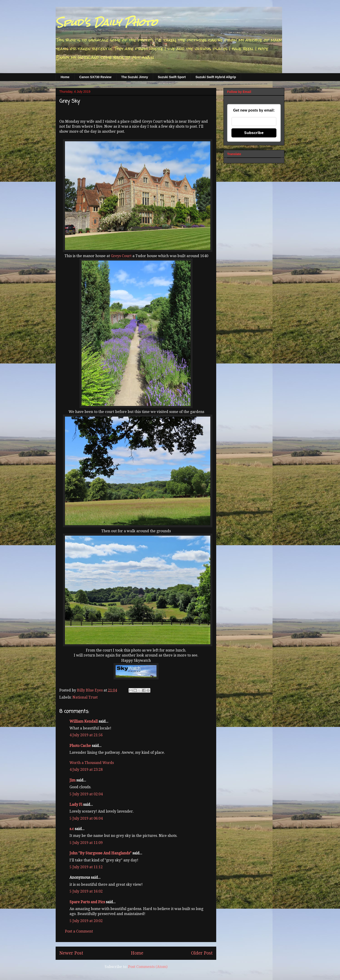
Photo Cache (80, 746)
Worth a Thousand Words (92, 763)
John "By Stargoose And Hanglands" (101, 853)
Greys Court (122, 256)
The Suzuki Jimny (135, 77)
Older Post (202, 953)
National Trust (85, 697)
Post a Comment (79, 931)
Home (65, 77)
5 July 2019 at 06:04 (86, 818)
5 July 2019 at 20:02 (86, 921)
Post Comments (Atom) (148, 967)
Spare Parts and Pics (87, 902)
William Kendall (84, 721)
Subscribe (254, 133)
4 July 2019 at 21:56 (86, 735)
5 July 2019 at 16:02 (86, 891)
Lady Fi (76, 805)
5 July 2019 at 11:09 (86, 843)
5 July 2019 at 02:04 (86, 794)
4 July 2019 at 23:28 (86, 770)
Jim (72, 780)
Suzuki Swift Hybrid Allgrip (216, 77)
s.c (72, 829)
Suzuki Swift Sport (172, 77)
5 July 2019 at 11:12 (86, 867)
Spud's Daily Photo (106, 22)
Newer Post (71, 953)
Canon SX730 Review (95, 77)
